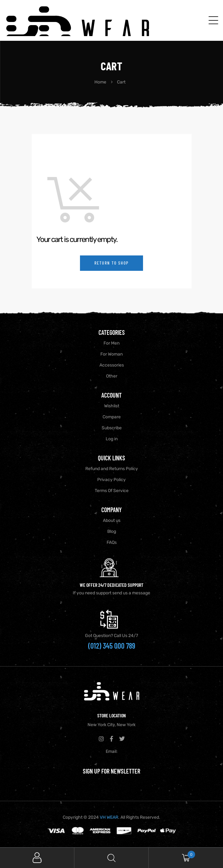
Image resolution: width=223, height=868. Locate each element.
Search (111, 858)
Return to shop (112, 263)
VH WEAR (109, 817)
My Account (37, 858)
